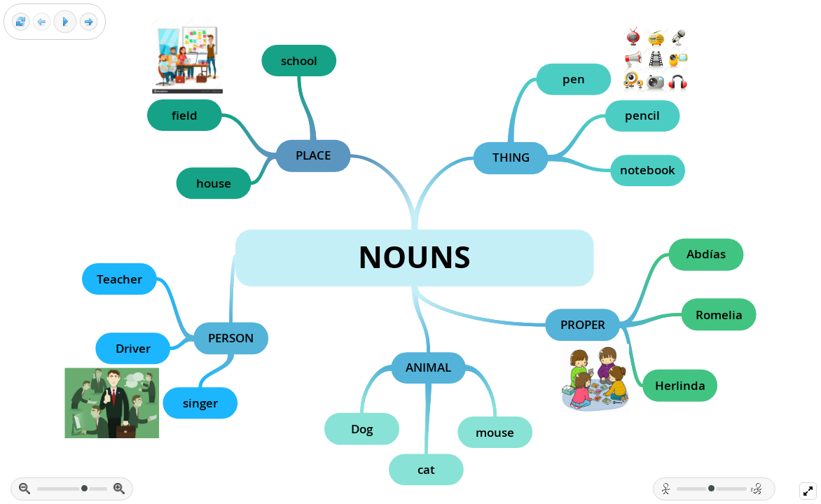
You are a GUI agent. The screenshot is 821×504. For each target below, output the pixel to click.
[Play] (65, 22)
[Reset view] (21, 22)
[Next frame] (89, 22)
